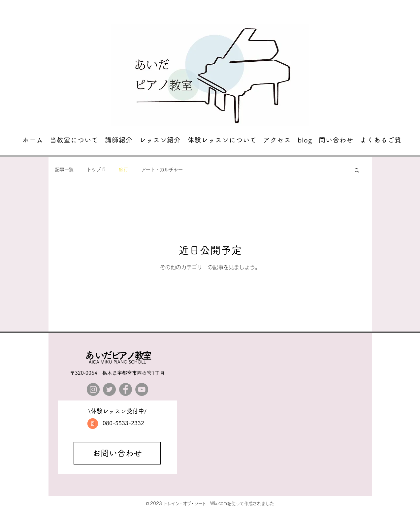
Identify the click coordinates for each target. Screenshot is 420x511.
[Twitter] (109, 389)
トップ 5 (96, 170)
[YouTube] (142, 389)
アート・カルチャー (162, 170)
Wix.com (219, 504)
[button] (357, 171)
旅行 (123, 170)
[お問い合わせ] (117, 453)
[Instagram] (93, 389)
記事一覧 (64, 170)
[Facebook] (126, 389)
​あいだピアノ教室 (117, 355)
